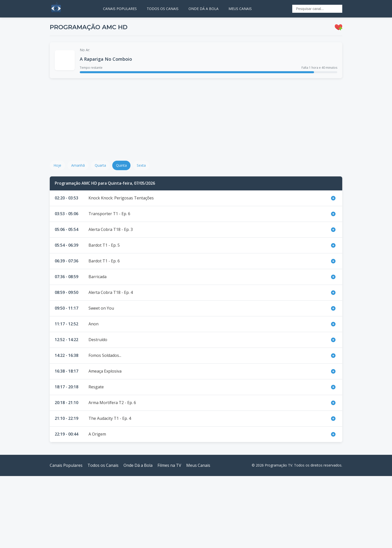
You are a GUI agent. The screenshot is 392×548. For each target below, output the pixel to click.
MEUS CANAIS (240, 9)
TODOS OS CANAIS (163, 9)
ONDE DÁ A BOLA (203, 9)
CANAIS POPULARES (120, 9)
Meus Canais (198, 465)
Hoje (57, 165)
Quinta (121, 165)
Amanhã (78, 165)
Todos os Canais (103, 465)
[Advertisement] (196, 119)
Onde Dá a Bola (138, 465)
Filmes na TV (169, 465)
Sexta (141, 165)
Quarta (100, 165)
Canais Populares (66, 465)
